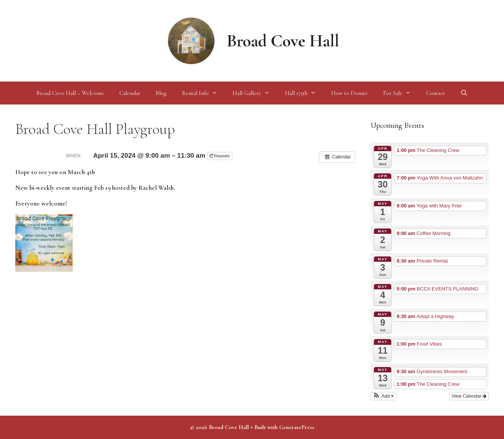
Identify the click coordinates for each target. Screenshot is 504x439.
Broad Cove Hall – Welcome (70, 93)
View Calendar (469, 396)
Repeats (220, 156)
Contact (435, 93)
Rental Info (203, 93)
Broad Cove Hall (283, 41)
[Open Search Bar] (464, 93)
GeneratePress (297, 427)
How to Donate (350, 93)
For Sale (401, 93)
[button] (384, 396)
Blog (161, 93)
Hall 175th (304, 93)
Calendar (130, 93)
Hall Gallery (255, 93)
